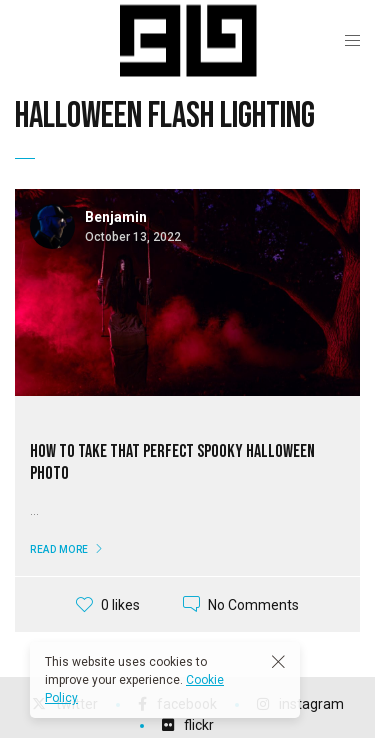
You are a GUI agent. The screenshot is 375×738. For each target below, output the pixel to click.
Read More (59, 549)
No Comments (253, 604)
